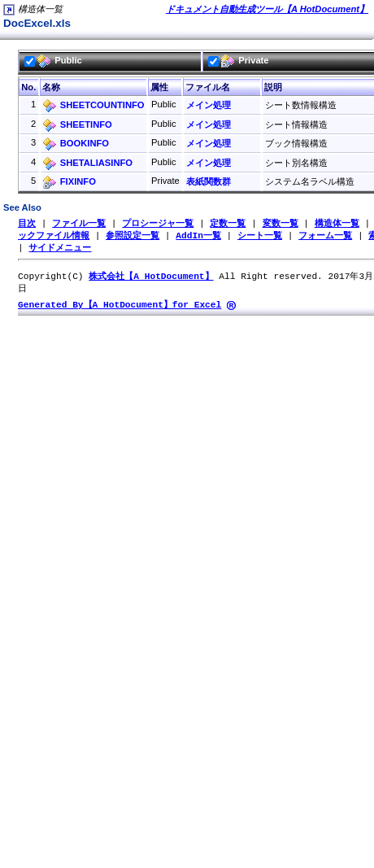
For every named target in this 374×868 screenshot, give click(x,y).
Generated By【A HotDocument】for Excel (120, 309)
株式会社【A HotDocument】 (151, 279)
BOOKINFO (85, 143)
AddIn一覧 (198, 236)
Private (238, 60)
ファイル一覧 (79, 223)
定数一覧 (228, 223)
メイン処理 (209, 105)
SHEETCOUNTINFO (102, 105)
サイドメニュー (60, 249)
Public (53, 60)
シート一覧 (260, 236)
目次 (27, 223)
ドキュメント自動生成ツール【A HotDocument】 (267, 9)
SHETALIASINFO (96, 163)
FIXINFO (78, 181)
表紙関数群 (209, 181)
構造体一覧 (337, 223)
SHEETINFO (86, 124)
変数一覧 (280, 223)
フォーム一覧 (325, 236)
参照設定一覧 (133, 236)
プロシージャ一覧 (158, 223)
